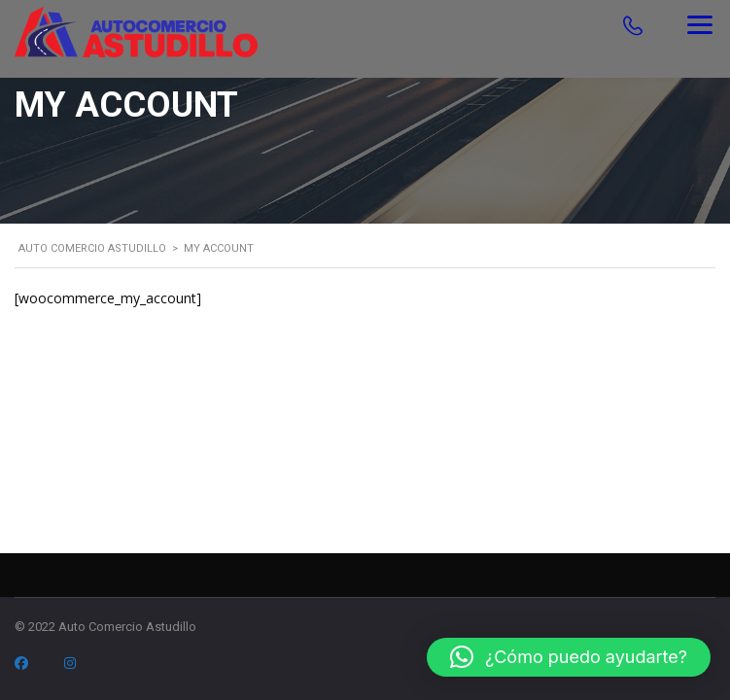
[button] (569, 657)
